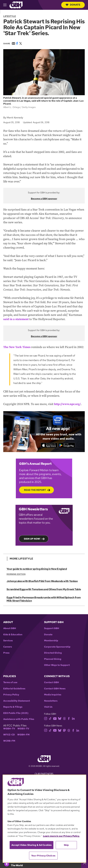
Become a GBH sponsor (44, 199)
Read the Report (35, 490)
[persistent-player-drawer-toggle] (85, 864)
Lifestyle (10, 16)
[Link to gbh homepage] (16, 5)
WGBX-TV (23, 729)
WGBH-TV (9, 729)
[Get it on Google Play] (67, 445)
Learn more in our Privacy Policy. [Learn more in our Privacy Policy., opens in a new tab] (61, 836)
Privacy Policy (11, 695)
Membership (51, 641)
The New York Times (17, 347)
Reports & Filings (13, 707)
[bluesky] (60, 718)
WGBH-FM (23, 735)
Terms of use (10, 682)
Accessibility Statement (17, 701)
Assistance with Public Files (19, 719)
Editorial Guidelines (14, 689)
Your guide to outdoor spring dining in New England (37, 569)
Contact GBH (52, 682)
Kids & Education (13, 635)
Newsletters (51, 701)
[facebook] (69, 718)
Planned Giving (53, 659)
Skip (66, 845)
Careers (8, 647)
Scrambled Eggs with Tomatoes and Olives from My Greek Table (44, 589)
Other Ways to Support (57, 665)
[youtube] (55, 718)
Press (6, 653)
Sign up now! (32, 539)
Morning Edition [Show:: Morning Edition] (16, 574)
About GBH (10, 628)
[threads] (64, 718)
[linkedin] (73, 718)
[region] (44, 819)
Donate (73, 5)
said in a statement (16, 319)
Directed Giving (53, 653)
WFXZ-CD (9, 735)
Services (8, 641)
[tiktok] (50, 718)
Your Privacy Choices (43, 856)
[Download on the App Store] (49, 445)
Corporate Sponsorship (57, 647)
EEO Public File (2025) (16, 713)
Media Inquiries (53, 695)
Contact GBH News (55, 689)
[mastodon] (64, 730)
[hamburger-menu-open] (6, 5)
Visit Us (48, 707)
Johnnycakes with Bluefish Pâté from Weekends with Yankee (42, 581)
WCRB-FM (9, 741)
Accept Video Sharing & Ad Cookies (32, 845)
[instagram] (46, 718)
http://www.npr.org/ (67, 404)
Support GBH (52, 628)
